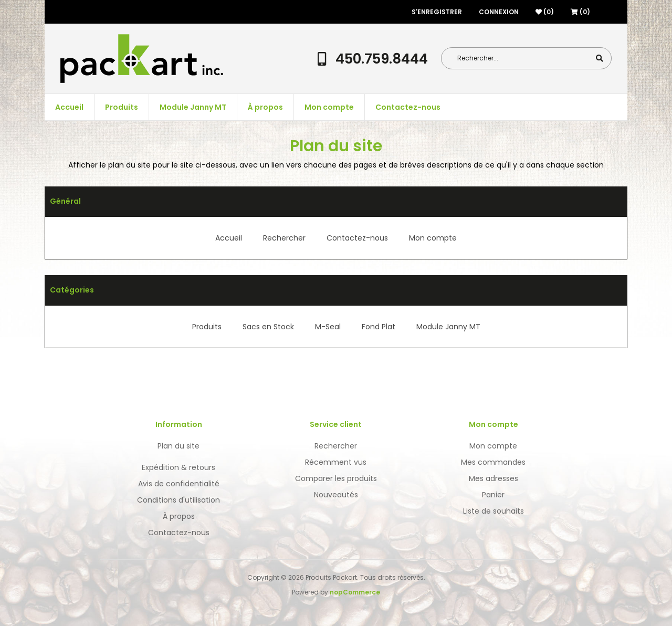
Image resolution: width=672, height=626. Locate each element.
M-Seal (328, 327)
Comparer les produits (336, 478)
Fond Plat (379, 327)
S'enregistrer (437, 12)
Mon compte (329, 107)
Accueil (69, 107)
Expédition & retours (178, 467)
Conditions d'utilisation (178, 500)
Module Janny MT (193, 107)
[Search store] (523, 58)
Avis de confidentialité (179, 484)
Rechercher (284, 238)
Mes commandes (493, 462)
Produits (122, 107)
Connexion (499, 12)
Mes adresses (493, 478)
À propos (265, 107)
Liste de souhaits (493, 511)
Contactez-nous (408, 107)
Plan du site (178, 446)
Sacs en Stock (268, 327)
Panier (493, 495)
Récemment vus (336, 462)
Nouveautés (336, 495)
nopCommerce (355, 592)
